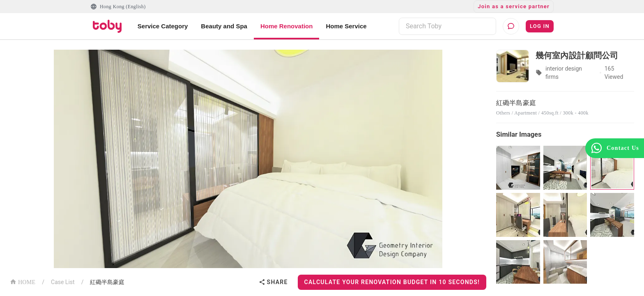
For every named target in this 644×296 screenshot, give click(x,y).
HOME (23, 281)
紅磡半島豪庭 (107, 282)
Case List (63, 282)
